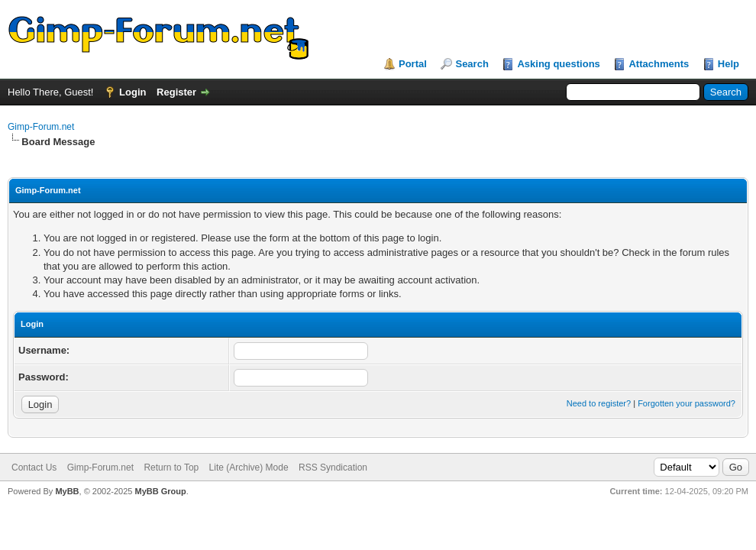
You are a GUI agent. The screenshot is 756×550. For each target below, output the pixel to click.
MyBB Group (160, 491)
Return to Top (171, 467)
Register (176, 92)
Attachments (659, 64)
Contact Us (34, 467)
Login (132, 92)
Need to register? (599, 403)
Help (729, 64)
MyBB (67, 491)
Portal (413, 64)
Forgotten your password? (687, 403)
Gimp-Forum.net (41, 127)
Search (472, 64)
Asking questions (558, 64)
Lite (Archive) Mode (249, 467)
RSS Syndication (333, 467)
